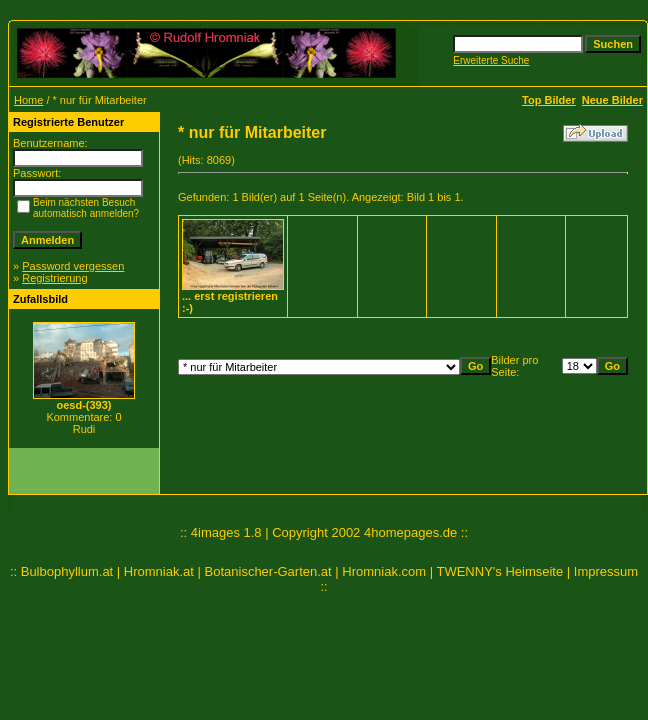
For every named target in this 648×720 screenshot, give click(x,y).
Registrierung (54, 278)
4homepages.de (410, 532)
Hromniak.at (159, 571)
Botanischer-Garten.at (268, 571)
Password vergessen (73, 266)
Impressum (606, 571)
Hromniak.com (384, 571)
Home (28, 100)
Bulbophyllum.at (67, 571)
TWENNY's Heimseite (499, 571)
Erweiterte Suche (491, 60)
